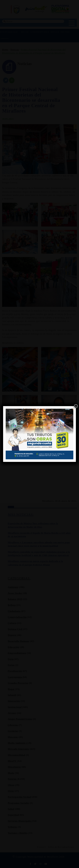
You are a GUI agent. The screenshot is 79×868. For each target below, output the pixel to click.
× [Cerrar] (76, 406)
